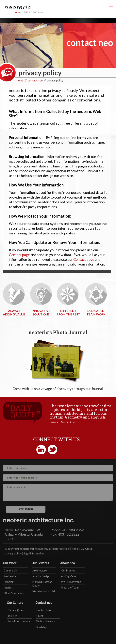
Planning (9, 582)
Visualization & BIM (44, 591)
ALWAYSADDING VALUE (14, 312)
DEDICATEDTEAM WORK (96, 312)
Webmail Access (46, 621)
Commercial (11, 570)
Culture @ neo (16, 610)
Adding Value (69, 576)
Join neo (13, 616)
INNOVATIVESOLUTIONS (41, 312)
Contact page (19, 255)
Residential (10, 576)
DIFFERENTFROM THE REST (68, 312)
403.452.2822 (69, 534)
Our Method (68, 570)
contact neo (35, 80)
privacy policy (13, 553)
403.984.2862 (73, 530)
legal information (34, 553)
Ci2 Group (87, 549)
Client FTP (42, 616)
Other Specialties (14, 593)
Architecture (40, 570)
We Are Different (71, 582)
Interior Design (41, 576)
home (20, 80)
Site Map (41, 627)
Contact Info (44, 610)
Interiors (9, 588)
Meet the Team (70, 588)
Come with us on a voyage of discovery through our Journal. (58, 389)
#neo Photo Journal (19, 621)
